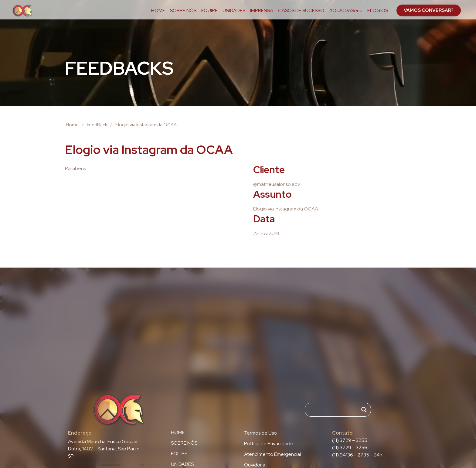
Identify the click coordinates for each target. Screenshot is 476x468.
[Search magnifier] (364, 410)
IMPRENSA (262, 11)
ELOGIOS (378, 11)
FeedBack (97, 125)
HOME (158, 11)
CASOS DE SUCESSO (301, 11)
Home (72, 125)
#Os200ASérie (346, 11)
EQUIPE (209, 11)
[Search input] (335, 410)
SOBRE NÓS (183, 11)
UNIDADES (234, 11)
